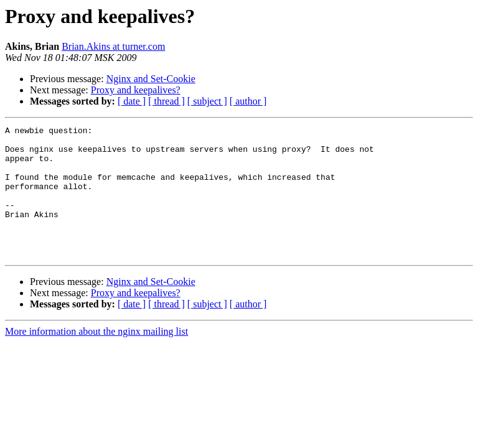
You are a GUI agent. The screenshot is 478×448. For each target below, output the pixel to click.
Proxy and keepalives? (136, 90)
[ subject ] (207, 101)
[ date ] (132, 101)
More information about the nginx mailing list (96, 357)
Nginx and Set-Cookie (151, 79)
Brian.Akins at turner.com (113, 46)
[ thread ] (166, 101)
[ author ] (248, 101)
